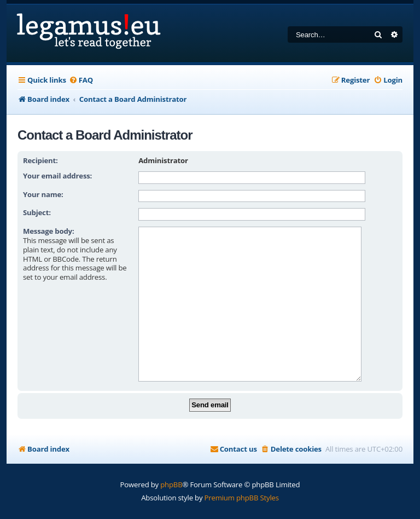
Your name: (43, 194)
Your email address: (57, 176)
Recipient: (40, 160)
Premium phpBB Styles (242, 481)
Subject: (37, 212)
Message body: (49, 231)
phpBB (171, 468)
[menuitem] (81, 80)
